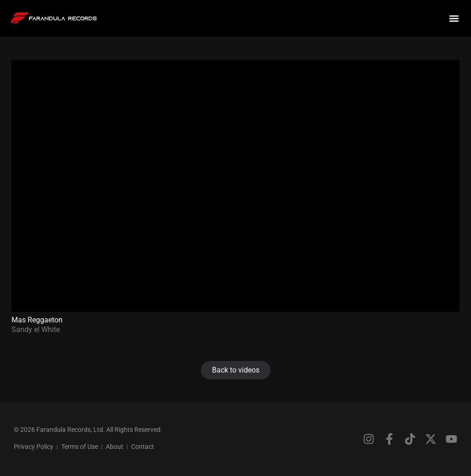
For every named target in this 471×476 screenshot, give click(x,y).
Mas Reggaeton (37, 320)
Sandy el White (36, 330)
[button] (454, 19)
